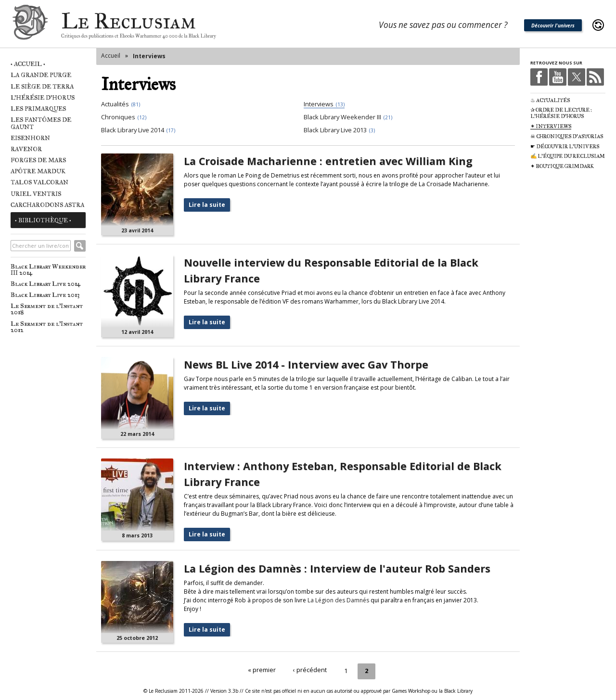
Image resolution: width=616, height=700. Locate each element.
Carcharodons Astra (47, 205)
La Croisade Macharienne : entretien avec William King (328, 161)
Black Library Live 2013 (45, 295)
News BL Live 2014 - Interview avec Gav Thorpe (306, 364)
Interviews (149, 56)
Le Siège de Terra (42, 86)
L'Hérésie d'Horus (43, 97)
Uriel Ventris (36, 194)
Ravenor (26, 149)
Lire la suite (207, 205)
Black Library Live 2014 (45, 284)
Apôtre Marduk (38, 171)
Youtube (558, 77)
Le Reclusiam (30, 25)
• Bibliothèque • (43, 220)
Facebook (539, 77)
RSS (595, 77)
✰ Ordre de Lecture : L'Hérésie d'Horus (561, 113)
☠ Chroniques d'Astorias (567, 136)
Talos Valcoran (39, 182)
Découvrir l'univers (553, 25)
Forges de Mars (38, 160)
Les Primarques (38, 108)
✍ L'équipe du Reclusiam (568, 156)
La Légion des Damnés (338, 600)
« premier (263, 670)
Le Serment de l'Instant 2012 (47, 327)
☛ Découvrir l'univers (565, 146)
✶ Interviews (551, 126)
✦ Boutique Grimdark (562, 166)
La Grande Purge (41, 75)
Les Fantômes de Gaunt (41, 123)
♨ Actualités (550, 100)
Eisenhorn (30, 138)
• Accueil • (28, 64)
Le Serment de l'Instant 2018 (47, 309)
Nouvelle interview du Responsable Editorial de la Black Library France (331, 270)
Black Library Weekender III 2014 (48, 269)
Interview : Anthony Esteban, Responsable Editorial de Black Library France (343, 474)
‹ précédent (309, 670)
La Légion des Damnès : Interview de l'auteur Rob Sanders (337, 568)
